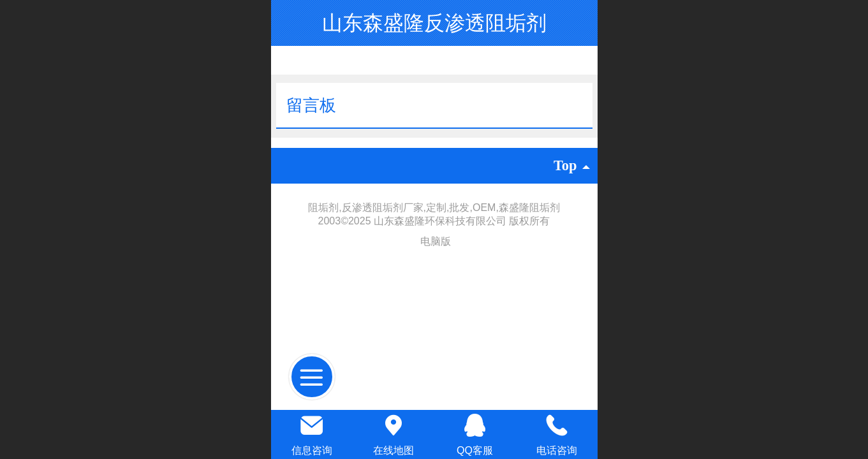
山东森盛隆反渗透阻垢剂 (434, 23)
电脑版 (436, 241)
